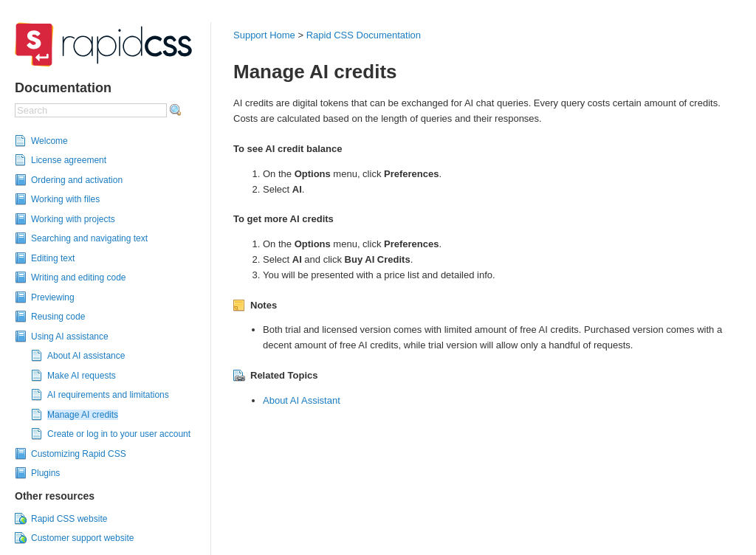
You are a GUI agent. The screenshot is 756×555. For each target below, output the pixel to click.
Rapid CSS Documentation (364, 35)
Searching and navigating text (89, 238)
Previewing (53, 297)
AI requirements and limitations (108, 395)
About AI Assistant (302, 400)
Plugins (45, 473)
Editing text (53, 258)
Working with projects (73, 219)
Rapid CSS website (69, 519)
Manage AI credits (83, 415)
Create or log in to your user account (119, 434)
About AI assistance (86, 356)
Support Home (264, 35)
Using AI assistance (70, 337)
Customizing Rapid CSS (79, 454)
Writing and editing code (79, 277)
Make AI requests (82, 376)
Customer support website (82, 538)
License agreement (69, 160)
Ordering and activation (77, 180)
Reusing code (58, 317)
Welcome (49, 141)
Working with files (65, 199)
